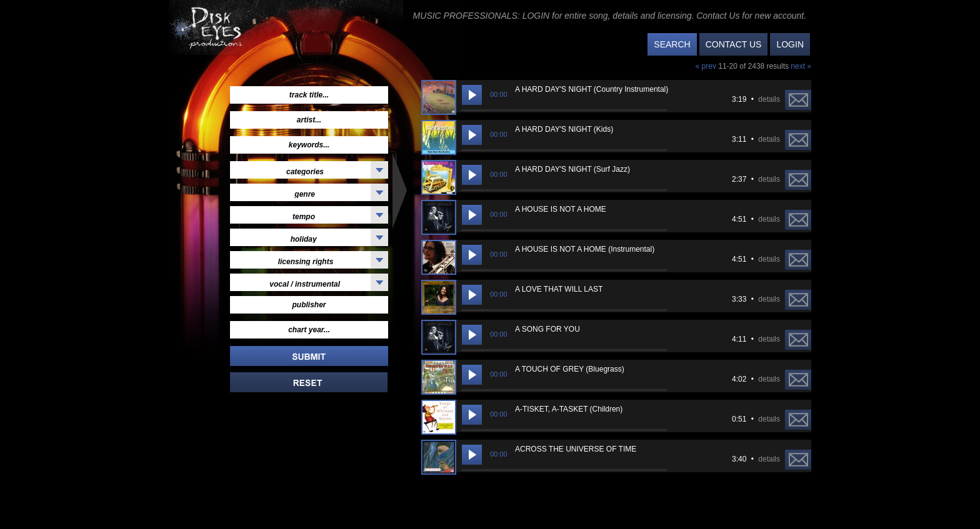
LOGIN (790, 44)
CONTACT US (734, 44)
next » (801, 66)
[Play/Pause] (472, 95)
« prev (707, 66)
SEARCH (672, 44)
